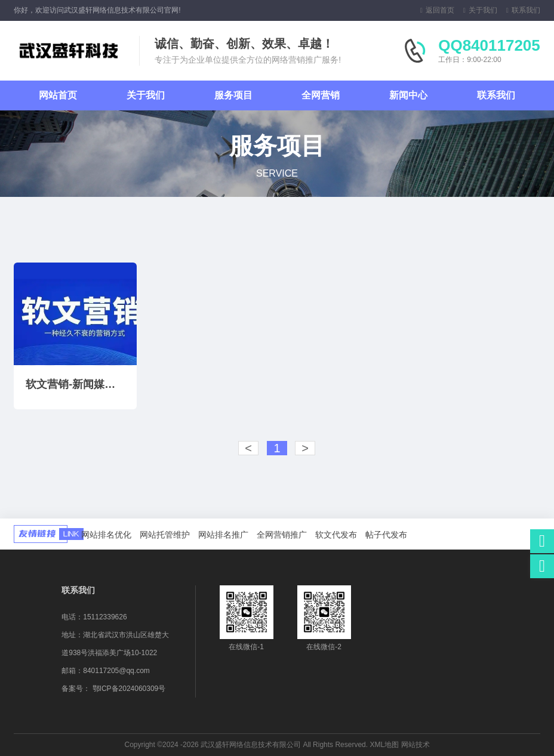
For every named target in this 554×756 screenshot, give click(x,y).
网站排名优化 (106, 535)
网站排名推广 (223, 535)
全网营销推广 (282, 535)
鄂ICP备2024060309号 (129, 689)
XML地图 (384, 745)
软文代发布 (336, 535)
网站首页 (58, 95)
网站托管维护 (165, 535)
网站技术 (415, 745)
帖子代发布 (386, 535)
